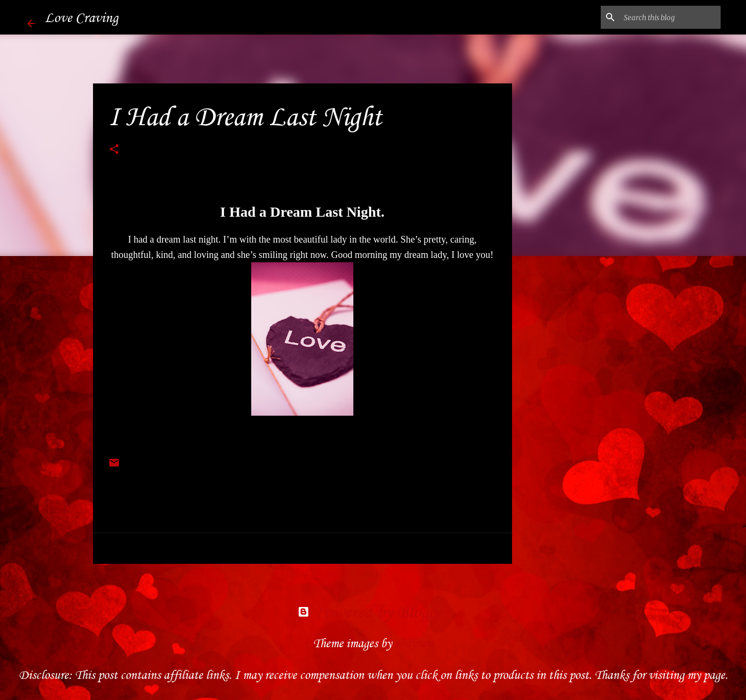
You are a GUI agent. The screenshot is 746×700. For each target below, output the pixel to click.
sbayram (414, 643)
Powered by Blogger (373, 612)
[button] (114, 151)
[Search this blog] (670, 17)
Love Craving (82, 17)
